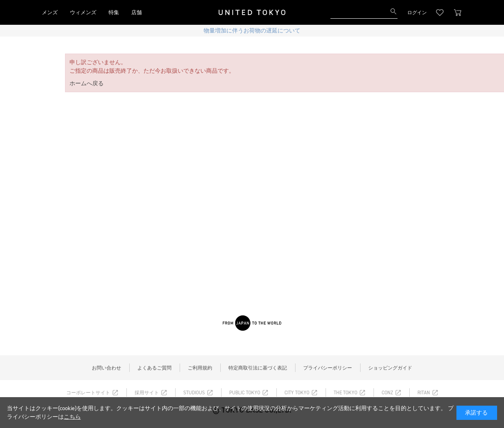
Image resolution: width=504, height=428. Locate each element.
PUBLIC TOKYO (245, 393)
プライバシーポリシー (328, 368)
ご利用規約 (200, 368)
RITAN (424, 393)
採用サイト (147, 393)
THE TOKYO (345, 393)
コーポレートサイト (88, 393)
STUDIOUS (194, 393)
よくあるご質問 (154, 368)
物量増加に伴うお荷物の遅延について (252, 31)
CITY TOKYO (297, 393)
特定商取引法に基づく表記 (258, 368)
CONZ (387, 393)
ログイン (417, 13)
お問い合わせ (106, 368)
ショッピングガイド (390, 368)
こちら (72, 417)
